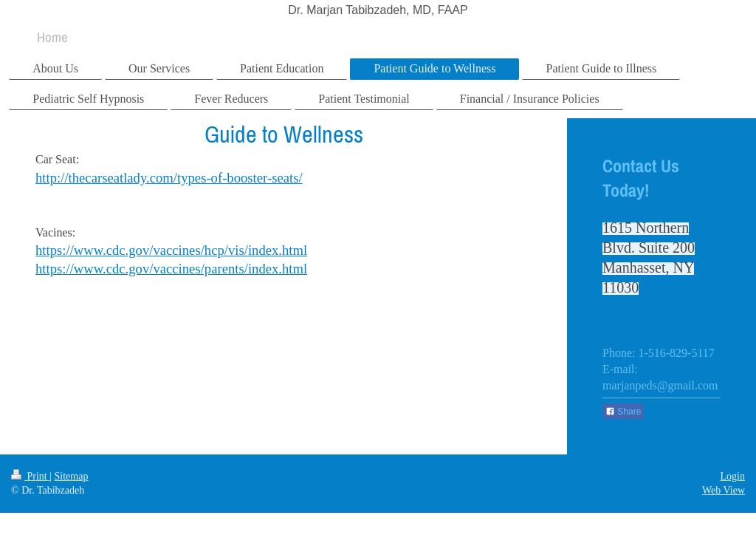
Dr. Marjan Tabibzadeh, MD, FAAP (378, 10)
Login (733, 476)
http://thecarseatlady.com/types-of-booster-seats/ (169, 178)
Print (30, 476)
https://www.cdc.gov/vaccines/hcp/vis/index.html (171, 250)
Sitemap (72, 476)
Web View (724, 490)
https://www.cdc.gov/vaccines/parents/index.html (171, 269)
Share (623, 412)
